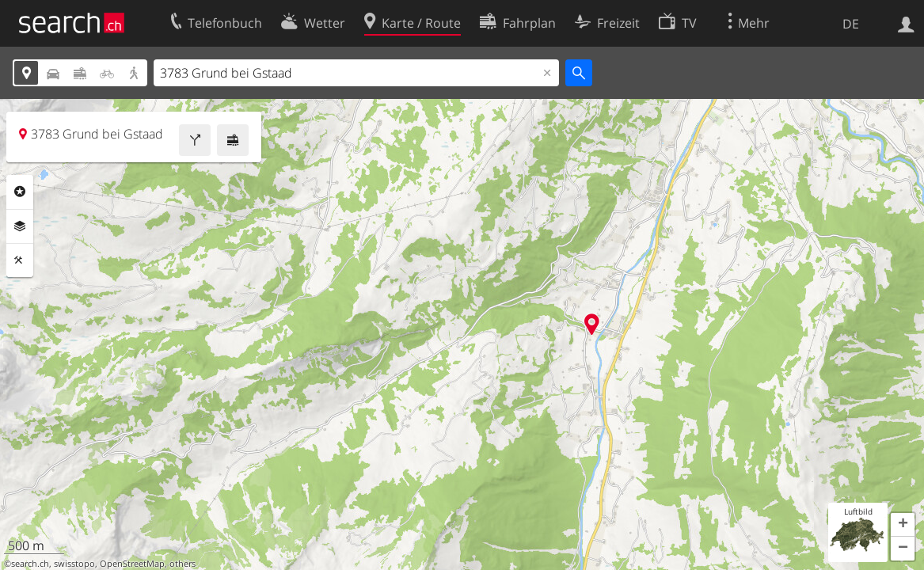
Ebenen (20, 226)
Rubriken (20, 192)
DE (851, 24)
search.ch (30, 564)
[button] (903, 525)
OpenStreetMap (132, 564)
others (183, 564)
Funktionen (20, 260)
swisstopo (74, 564)
